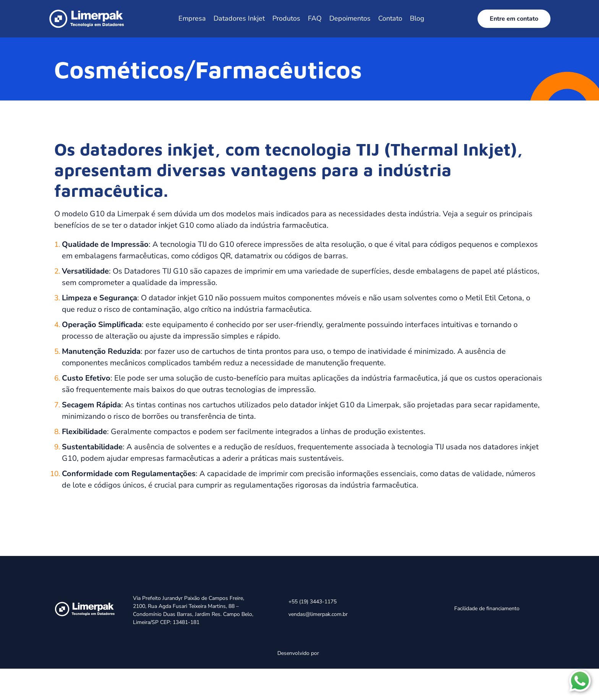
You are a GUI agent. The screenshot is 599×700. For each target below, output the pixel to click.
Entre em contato (514, 19)
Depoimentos (350, 18)
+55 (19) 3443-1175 (312, 602)
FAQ (315, 18)
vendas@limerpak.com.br (318, 614)
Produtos (286, 18)
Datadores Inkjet (239, 18)
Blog (417, 18)
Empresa (192, 18)
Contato (390, 18)
